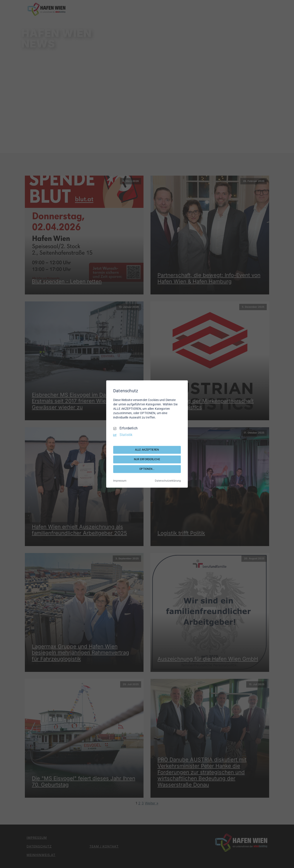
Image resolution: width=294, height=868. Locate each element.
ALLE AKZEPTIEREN (147, 450)
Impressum (120, 481)
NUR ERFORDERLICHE (147, 459)
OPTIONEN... (147, 469)
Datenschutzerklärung (168, 481)
